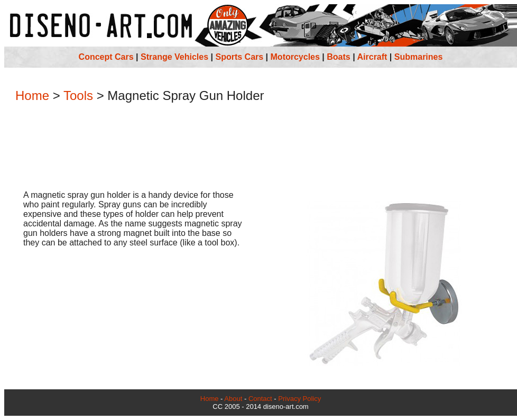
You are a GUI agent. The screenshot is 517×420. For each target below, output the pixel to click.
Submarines (419, 57)
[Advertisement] (261, 148)
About (233, 399)
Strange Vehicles (174, 57)
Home (32, 95)
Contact (260, 399)
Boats (338, 57)
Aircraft (372, 57)
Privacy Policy (299, 399)
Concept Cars (106, 57)
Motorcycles (295, 57)
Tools (78, 95)
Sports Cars (239, 57)
